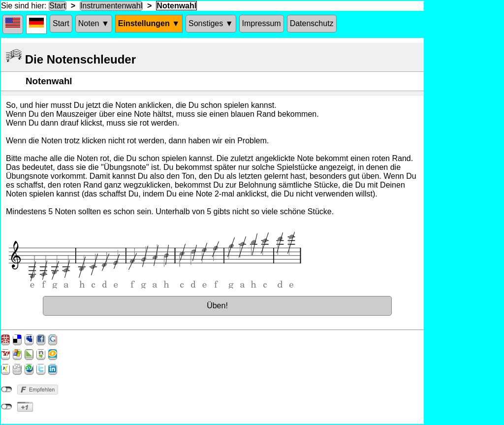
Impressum (262, 23)
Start (58, 6)
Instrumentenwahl (111, 6)
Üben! (217, 306)
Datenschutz (312, 23)
